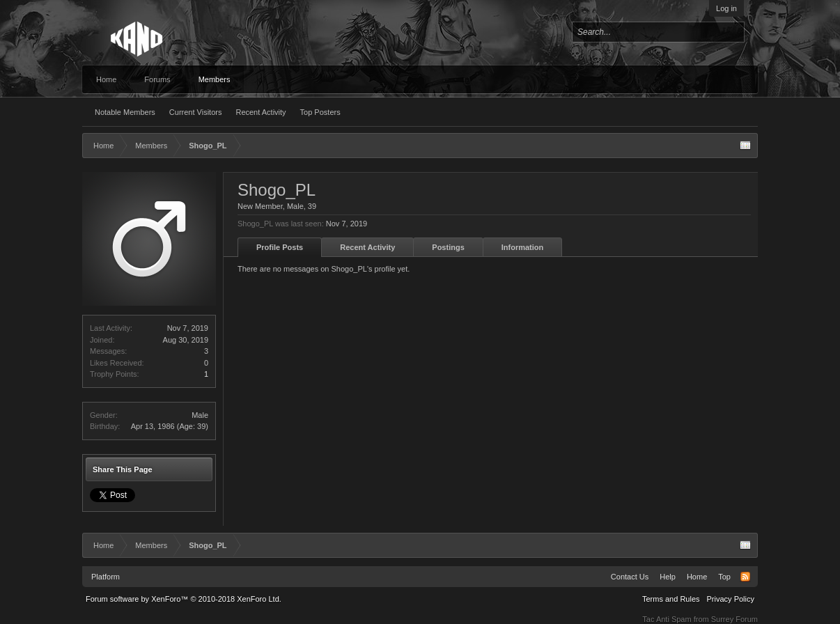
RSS (745, 577)
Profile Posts (280, 247)
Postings (448, 247)
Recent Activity (260, 112)
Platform (106, 577)
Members (215, 79)
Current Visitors (196, 112)
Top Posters (320, 112)
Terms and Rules (671, 599)
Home (106, 79)
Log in (726, 8)
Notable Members (125, 112)
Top (724, 577)
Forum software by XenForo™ (184, 599)
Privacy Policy (731, 599)
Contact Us (630, 577)
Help (668, 577)
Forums (157, 79)
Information (523, 247)
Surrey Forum (734, 619)
